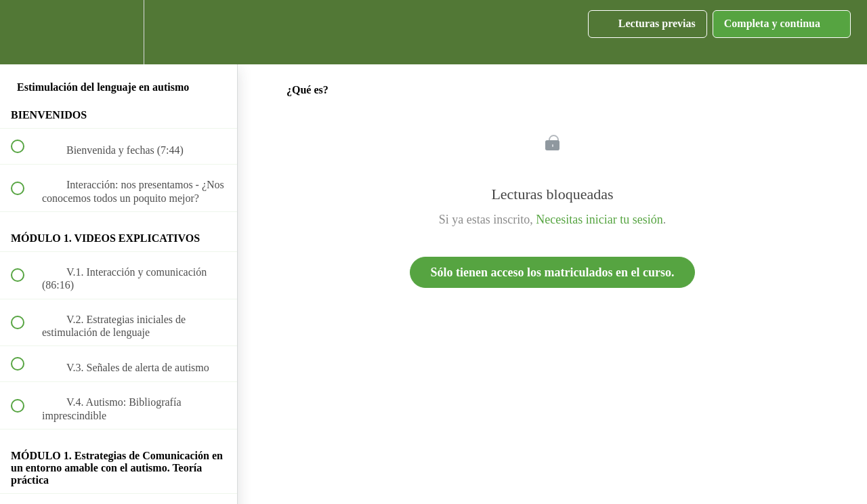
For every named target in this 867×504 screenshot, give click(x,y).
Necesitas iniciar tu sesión (599, 219)
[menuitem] (119, 32)
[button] (25, 32)
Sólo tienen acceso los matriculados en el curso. (553, 272)
